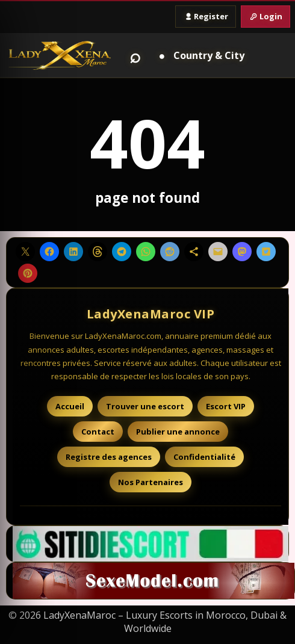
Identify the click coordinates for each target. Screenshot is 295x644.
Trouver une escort (145, 406)
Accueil (70, 406)
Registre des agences (109, 457)
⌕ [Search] (135, 55)
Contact (98, 432)
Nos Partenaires (151, 482)
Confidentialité (204, 457)
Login (265, 16)
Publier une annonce (178, 432)
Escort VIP (226, 406)
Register (206, 16)
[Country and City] (200, 55)
